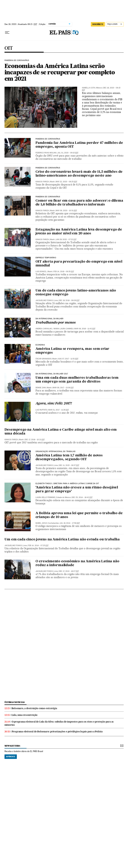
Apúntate (11, 757)
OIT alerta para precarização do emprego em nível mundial (79, 264)
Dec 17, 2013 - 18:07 (69, 571)
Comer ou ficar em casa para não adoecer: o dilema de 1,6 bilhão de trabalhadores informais (79, 203)
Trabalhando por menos (56, 323)
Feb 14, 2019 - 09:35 (64, 272)
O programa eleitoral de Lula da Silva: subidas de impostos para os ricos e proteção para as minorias (59, 723)
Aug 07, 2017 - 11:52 (68, 359)
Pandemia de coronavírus (17, 60)
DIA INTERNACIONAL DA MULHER (49, 319)
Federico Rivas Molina (46, 153)
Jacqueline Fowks (44, 300)
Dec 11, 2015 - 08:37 (69, 465)
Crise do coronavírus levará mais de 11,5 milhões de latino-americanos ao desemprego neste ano (79, 174)
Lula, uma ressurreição (25, 715)
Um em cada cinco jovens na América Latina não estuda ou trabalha (62, 540)
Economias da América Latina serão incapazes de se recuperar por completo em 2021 (60, 72)
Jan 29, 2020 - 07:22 (66, 239)
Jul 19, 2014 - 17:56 (70, 523)
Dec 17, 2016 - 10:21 (35, 440)
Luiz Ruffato (41, 410)
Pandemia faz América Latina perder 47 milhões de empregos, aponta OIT (79, 145)
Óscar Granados (43, 359)
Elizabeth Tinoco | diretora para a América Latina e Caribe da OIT (67, 484)
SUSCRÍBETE (98, 24)
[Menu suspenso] (7, 33)
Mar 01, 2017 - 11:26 (59, 410)
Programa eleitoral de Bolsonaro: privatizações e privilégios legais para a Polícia (57, 732)
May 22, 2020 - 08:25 (66, 182)
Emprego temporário (46, 258)
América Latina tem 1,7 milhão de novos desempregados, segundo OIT (69, 457)
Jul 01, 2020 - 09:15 (68, 153)
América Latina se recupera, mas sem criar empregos (72, 351)
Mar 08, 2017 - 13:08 (63, 388)
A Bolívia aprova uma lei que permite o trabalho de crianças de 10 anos (79, 515)
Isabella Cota (88, 88)
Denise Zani (41, 388)
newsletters (12, 746)
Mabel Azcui (41, 523)
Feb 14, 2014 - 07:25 (38, 546)
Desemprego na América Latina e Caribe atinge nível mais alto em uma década (61, 432)
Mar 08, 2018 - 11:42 (85, 329)
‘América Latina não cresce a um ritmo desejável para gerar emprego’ (77, 490)
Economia (40, 345)
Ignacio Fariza (42, 182)
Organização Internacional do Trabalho (56, 452)
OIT (9, 48)
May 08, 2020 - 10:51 (66, 211)
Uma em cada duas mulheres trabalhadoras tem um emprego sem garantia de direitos (77, 380)
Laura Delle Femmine (45, 497)
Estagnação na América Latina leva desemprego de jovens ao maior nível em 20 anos (79, 232)
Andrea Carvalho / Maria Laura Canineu (54, 329)
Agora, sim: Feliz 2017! (54, 404)
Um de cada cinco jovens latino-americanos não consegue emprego (76, 293)
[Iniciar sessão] (115, 24)
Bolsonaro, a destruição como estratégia (34, 708)
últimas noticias (15, 702)
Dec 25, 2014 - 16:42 (82, 497)
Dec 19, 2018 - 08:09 (69, 300)
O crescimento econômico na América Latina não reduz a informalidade (77, 563)
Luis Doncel (41, 272)
